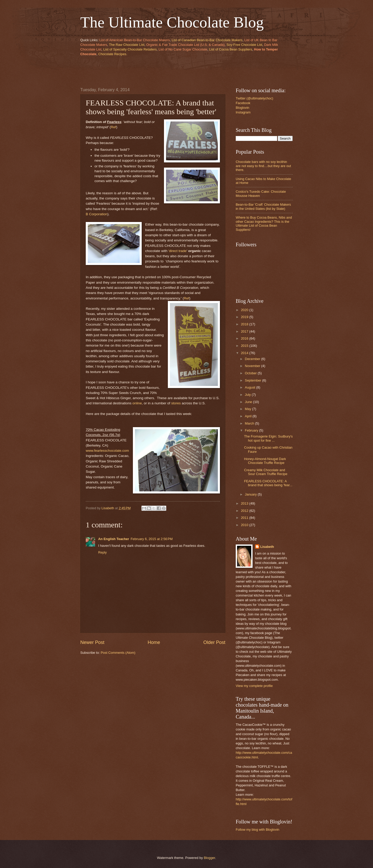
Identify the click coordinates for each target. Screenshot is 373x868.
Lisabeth (267, 547)
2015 (245, 346)
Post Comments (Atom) (118, 653)
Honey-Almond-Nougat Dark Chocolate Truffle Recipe (265, 461)
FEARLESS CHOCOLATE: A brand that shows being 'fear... (268, 483)
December (253, 359)
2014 (245, 353)
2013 (245, 503)
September (253, 380)
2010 (245, 525)
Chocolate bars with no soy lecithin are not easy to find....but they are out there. (263, 166)
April (249, 416)
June (249, 402)
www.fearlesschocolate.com (107, 451)
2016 (245, 338)
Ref (114, 127)
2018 (245, 324)
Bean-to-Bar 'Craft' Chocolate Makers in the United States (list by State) (263, 206)
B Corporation (96, 214)
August (250, 387)
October (251, 373)
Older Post (214, 642)
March (250, 423)
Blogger (210, 858)
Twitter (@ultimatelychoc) (254, 98)
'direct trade (177, 251)
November (253, 366)
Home (154, 642)
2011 (245, 518)
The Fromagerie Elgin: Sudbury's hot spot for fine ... (268, 438)
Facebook (243, 103)
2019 (245, 317)
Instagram (243, 112)
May (248, 409)
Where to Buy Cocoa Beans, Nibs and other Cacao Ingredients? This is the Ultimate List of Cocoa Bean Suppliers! (264, 223)
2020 (245, 310)
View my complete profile (254, 686)
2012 (245, 511)
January (251, 494)
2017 (245, 331)
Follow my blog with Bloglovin (257, 830)
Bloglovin (242, 108)
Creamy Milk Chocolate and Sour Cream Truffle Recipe (266, 472)
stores (176, 403)
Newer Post (92, 642)
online (137, 403)
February (252, 430)
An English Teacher (114, 539)
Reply (102, 552)
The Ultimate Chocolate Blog (172, 22)
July (248, 395)
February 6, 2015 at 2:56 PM (152, 539)
